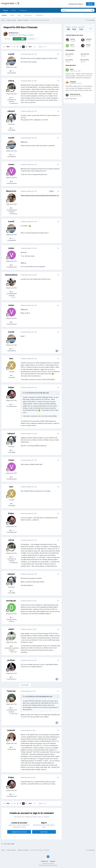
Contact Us (44, 861)
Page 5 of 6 (42, 47)
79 (12, 617)
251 (12, 708)
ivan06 (11, 54)
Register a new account (19, 832)
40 (12, 646)
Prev (8, 47)
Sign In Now (44, 832)
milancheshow (11, 275)
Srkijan (11, 387)
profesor (11, 660)
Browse (6, 11)
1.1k (12, 128)
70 (12, 677)
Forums (4, 15)
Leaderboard (39, 15)
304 (12, 98)
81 (12, 181)
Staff (19, 15)
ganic (72, 45)
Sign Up (90, 4)
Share (8, 39)
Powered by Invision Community (48, 865)
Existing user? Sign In (76, 4)
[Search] (71, 10)
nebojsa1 (11, 111)
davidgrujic (11, 601)
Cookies (52, 861)
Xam (11, 358)
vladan (11, 164)
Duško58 (11, 730)
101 (12, 747)
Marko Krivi (15, 33)
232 (12, 71)
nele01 (11, 629)
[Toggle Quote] (24, 393)
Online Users (28, 15)
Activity (14, 10)
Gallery (12, 15)
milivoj (11, 81)
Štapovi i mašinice (28, 35)
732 (12, 404)
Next (30, 47)
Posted (29, 54)
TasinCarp (11, 691)
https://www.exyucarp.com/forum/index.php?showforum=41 (40, 195)
